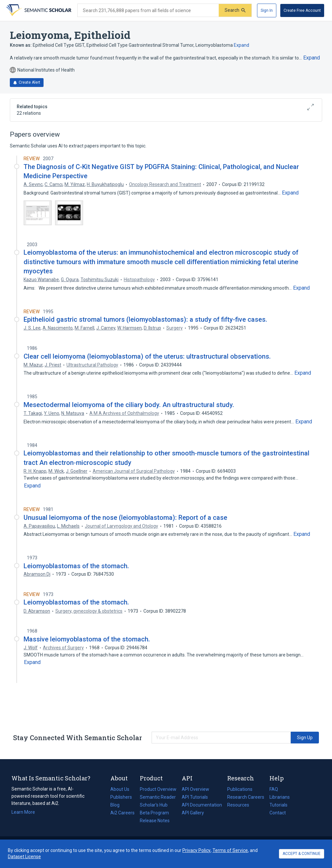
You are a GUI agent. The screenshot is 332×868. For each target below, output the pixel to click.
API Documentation (202, 805)
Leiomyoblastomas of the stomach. (76, 566)
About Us (120, 789)
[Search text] (148, 10)
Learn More (23, 812)
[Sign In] (267, 10)
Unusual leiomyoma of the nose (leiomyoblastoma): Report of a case (125, 518)
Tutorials (278, 805)
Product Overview (158, 789)
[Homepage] (38, 10)
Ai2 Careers (122, 813)
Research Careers (246, 797)
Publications (240, 789)
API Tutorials (195, 797)
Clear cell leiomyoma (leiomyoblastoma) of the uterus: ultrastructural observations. (147, 356)
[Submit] (235, 10)
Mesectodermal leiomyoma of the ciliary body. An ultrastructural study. (129, 405)
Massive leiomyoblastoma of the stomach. (87, 639)
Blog (118, 805)
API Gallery (193, 813)
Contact (278, 813)
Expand (241, 45)
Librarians (280, 797)
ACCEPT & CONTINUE (302, 854)
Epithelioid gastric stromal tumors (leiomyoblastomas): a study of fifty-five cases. (145, 319)
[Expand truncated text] (312, 58)
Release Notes (155, 821)
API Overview (195, 789)
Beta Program (154, 813)
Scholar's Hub (154, 805)
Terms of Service (230, 850)
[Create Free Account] (302, 10)
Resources (238, 805)
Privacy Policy (196, 850)
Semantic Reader (158, 797)
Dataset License (24, 857)
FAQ (274, 789)
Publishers (121, 797)
